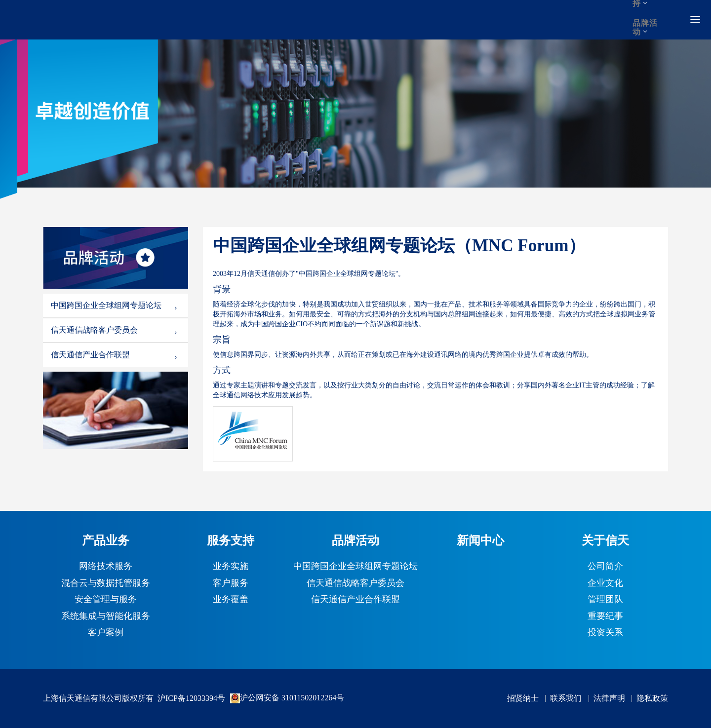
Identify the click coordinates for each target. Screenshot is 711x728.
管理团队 (605, 600)
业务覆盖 (231, 600)
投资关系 (605, 633)
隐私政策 (652, 698)
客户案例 (106, 633)
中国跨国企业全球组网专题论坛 (115, 306)
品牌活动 (645, 27)
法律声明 (609, 698)
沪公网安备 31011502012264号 (287, 698)
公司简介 (605, 567)
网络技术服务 (106, 567)
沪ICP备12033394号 (191, 698)
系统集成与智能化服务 (106, 616)
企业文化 (605, 583)
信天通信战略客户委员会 (115, 330)
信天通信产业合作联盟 (115, 355)
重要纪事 (605, 616)
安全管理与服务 (106, 600)
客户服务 (231, 583)
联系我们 (566, 698)
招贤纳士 (523, 698)
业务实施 (231, 567)
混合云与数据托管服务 (106, 583)
